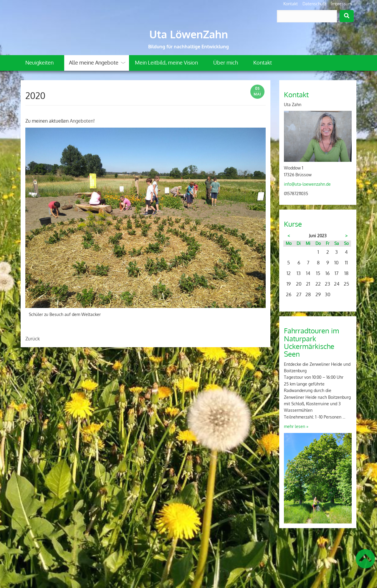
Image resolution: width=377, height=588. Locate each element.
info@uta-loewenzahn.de (307, 184)
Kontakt (291, 4)
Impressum (341, 4)
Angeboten (82, 121)
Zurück (33, 339)
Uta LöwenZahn (189, 34)
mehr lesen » (296, 426)
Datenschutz (314, 4)
